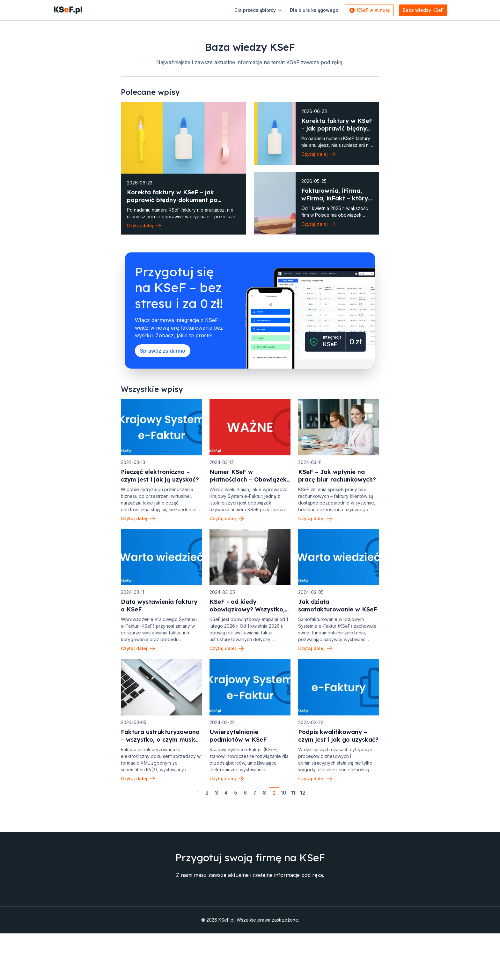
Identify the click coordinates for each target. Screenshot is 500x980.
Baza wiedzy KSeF (420, 10)
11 (293, 809)
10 (283, 809)
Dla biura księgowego (311, 10)
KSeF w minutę (366, 10)
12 (303, 809)
